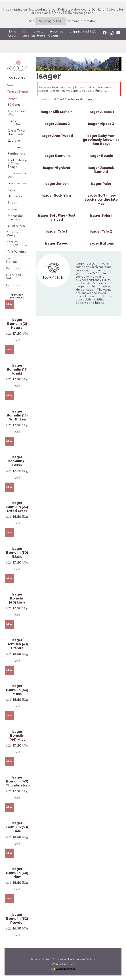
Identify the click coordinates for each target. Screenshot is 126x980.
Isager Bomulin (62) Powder (17, 919)
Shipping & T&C (51, 21)
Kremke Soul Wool (17, 113)
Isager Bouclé (101, 156)
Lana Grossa (17, 183)
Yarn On (50, 959)
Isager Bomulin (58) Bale (17, 827)
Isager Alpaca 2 (57, 124)
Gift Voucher (15, 285)
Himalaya (15, 196)
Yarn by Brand (17, 92)
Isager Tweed (57, 243)
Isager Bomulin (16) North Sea (17, 415)
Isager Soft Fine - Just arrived (57, 217)
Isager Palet (101, 184)
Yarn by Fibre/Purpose (17, 244)
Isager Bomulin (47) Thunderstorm (17, 781)
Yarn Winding (17, 252)
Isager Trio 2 (101, 231)
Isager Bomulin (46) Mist (17, 736)
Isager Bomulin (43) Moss (17, 690)
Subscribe (56, 32)
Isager (12, 98)
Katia (12, 190)
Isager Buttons (101, 243)
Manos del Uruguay (15, 218)
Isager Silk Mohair (57, 112)
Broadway (15, 147)
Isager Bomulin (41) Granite (17, 644)
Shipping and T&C (83, 32)
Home (12, 32)
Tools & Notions (12, 260)
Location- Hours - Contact (41, 36)
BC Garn (14, 105)
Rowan (13, 209)
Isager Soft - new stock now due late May (101, 200)
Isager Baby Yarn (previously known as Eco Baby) (101, 140)
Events (38, 32)
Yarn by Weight (12, 234)
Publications (15, 269)
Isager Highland (57, 168)
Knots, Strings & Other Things (17, 164)
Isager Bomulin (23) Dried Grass (17, 507)
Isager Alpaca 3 (101, 124)
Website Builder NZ (63, 965)
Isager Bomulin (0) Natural (17, 324)
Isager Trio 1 (57, 231)
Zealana (14, 141)
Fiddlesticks (16, 154)
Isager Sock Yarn (57, 196)
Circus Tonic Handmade (16, 133)
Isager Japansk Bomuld (101, 170)
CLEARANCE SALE (15, 277)
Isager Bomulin (57, 156)
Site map (63, 959)
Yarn (10, 85)
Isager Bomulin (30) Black (17, 553)
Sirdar (12, 203)
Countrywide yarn (17, 175)
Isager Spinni (101, 215)
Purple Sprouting (15, 123)
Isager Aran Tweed (57, 136)
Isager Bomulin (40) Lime (17, 598)
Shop (25, 32)
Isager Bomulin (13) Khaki (17, 369)
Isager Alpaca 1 (101, 112)
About (12, 36)
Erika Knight (16, 226)
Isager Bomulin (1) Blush (17, 461)
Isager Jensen (57, 184)
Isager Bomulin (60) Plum (17, 873)
